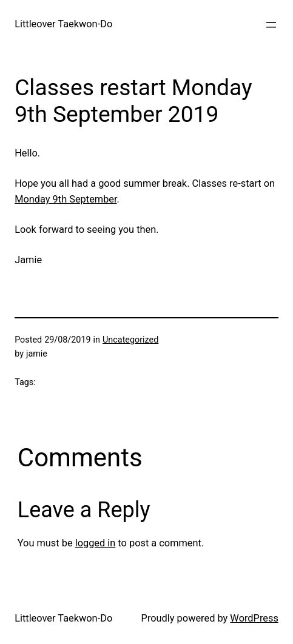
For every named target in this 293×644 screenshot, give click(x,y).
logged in (96, 543)
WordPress (254, 618)
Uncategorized (130, 340)
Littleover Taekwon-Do (63, 24)
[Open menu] (271, 25)
